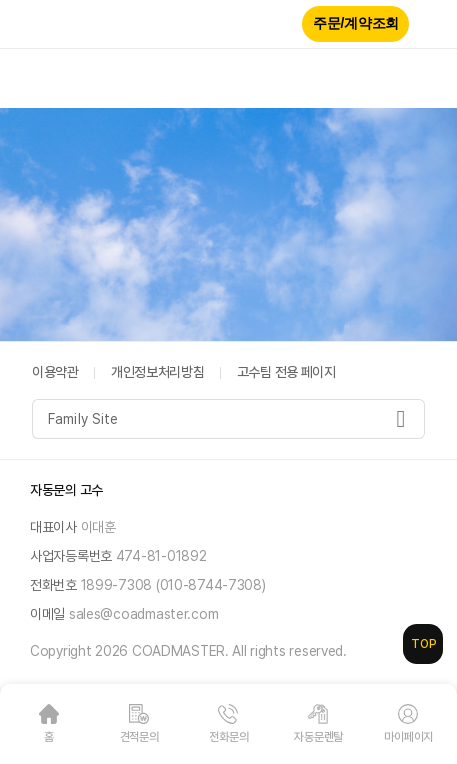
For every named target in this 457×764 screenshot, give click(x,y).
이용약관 (55, 372)
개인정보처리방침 (158, 372)
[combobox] (228, 419)
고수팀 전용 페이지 (286, 372)
